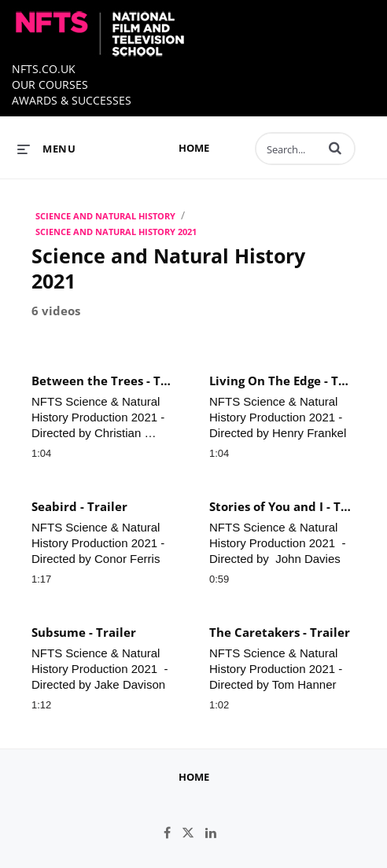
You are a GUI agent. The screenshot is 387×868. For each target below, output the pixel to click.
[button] (335, 148)
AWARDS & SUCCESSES (72, 100)
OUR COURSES (50, 85)
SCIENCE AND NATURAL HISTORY (105, 216)
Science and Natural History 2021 (116, 232)
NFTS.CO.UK (44, 69)
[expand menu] (46, 149)
